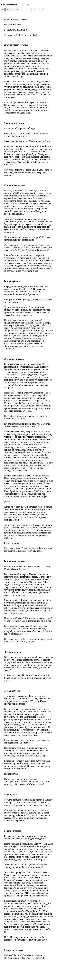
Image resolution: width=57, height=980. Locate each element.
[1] (49, 250)
